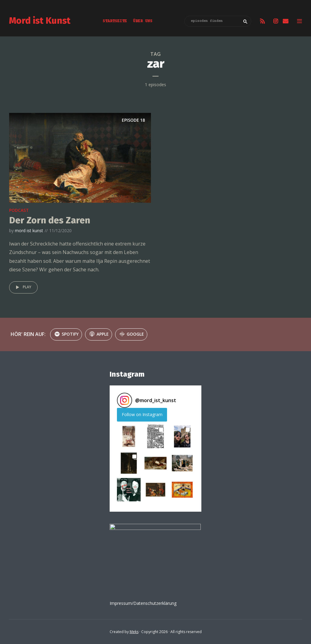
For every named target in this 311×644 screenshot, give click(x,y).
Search (245, 22)
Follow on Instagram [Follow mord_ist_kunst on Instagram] (142, 414)
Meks (134, 632)
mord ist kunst (29, 230)
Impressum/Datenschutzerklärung (143, 603)
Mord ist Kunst (40, 21)
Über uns (143, 21)
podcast (19, 210)
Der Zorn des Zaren (50, 220)
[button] (129, 436)
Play (22, 287)
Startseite (115, 21)
